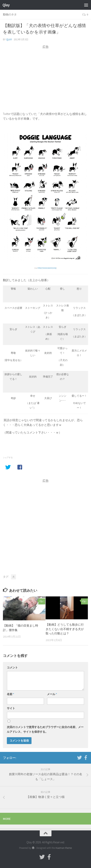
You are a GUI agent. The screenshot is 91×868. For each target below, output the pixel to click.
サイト (11, 708)
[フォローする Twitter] (79, 758)
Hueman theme (64, 848)
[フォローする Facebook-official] (86, 758)
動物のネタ (10, 14)
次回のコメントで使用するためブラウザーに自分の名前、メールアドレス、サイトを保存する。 (45, 729)
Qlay (6, 5)
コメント (12, 667)
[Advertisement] (45, 77)
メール (52, 694)
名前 (10, 694)
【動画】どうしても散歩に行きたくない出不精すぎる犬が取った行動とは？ (65, 629)
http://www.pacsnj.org (47, 268)
